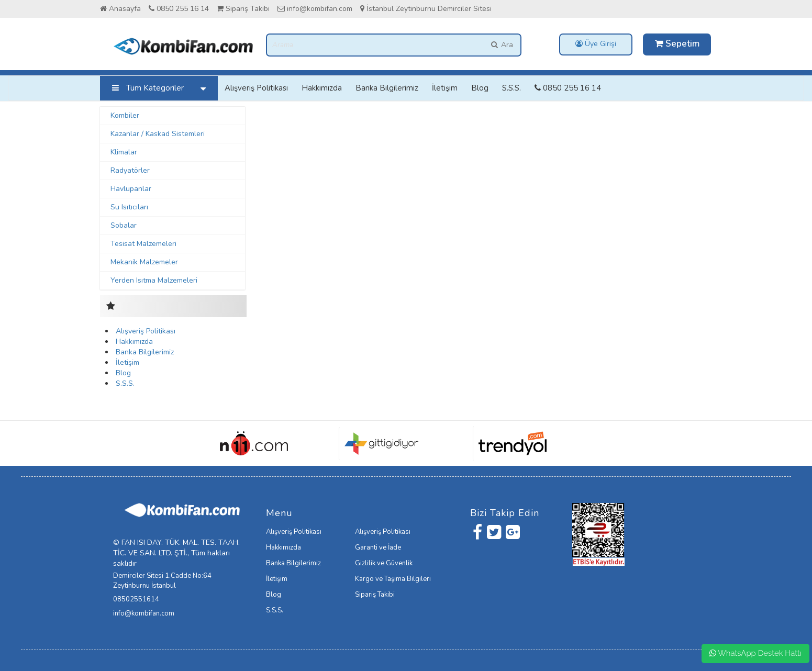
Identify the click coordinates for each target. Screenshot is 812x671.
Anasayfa (120, 9)
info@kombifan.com (315, 9)
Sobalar (124, 225)
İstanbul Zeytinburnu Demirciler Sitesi (426, 9)
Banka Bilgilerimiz (387, 88)
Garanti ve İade (378, 547)
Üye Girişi (596, 44)
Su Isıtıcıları (129, 207)
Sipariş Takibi (243, 9)
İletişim (445, 88)
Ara (501, 45)
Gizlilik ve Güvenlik (384, 563)
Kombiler (125, 115)
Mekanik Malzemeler (144, 262)
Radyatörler (130, 170)
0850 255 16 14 (179, 9)
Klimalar (124, 152)
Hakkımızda (322, 88)
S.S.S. (511, 88)
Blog (480, 88)
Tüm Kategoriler (162, 88)
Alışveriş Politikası (256, 88)
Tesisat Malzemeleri (143, 244)
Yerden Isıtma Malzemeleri (154, 280)
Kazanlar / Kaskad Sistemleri (158, 134)
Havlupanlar (131, 189)
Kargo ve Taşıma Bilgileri (393, 579)
